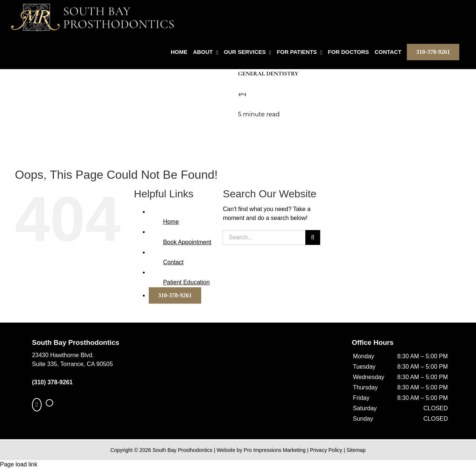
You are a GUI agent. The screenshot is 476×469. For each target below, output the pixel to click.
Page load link (19, 464)
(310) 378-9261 (52, 382)
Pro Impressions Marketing (275, 450)
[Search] (313, 237)
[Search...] (264, 237)
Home (171, 222)
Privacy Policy (326, 450)
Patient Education (186, 282)
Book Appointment (187, 242)
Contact (173, 262)
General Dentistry (268, 74)
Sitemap (356, 450)
